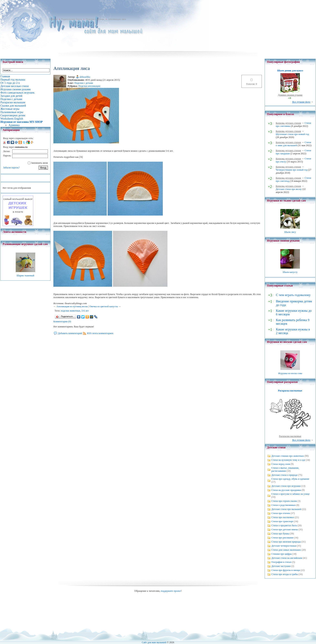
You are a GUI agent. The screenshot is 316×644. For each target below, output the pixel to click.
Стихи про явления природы (286, 542)
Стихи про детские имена (285, 530)
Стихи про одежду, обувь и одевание (290, 479)
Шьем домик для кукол (290, 71)
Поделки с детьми (95, 19)
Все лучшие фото (301, 102)
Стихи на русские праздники (286, 490)
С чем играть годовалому (293, 295)
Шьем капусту (290, 272)
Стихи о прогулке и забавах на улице (291, 494)
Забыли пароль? (11, 168)
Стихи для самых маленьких (286, 550)
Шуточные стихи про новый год (292, 134)
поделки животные (70, 311)
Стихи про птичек (281, 513)
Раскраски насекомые (290, 436)
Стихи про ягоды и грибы (285, 574)
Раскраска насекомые (290, 391)
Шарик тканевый (25, 276)
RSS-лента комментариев (100, 333)
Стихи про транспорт (282, 521)
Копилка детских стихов (288, 123)
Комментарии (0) (62, 321)
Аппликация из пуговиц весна (72, 306)
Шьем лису (290, 232)
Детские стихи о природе (284, 475)
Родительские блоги (72, 19)
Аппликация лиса (117, 19)
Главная (53, 19)
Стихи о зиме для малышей (293, 144)
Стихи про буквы (280, 534)
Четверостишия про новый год (292, 170)
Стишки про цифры (282, 554)
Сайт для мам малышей (154, 642)
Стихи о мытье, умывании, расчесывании (285, 469)
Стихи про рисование (282, 538)
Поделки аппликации (89, 86)
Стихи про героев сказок (284, 501)
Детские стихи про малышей (286, 509)
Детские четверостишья (284, 546)
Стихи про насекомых (283, 517)
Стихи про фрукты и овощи (286, 570)
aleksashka (85, 77)
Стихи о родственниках (284, 505)
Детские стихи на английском (287, 558)
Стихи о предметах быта (284, 525)
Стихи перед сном (281, 464)
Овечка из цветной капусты (104, 306)
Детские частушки (281, 566)
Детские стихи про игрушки (286, 486)
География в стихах (281, 562)
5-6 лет (85, 311)
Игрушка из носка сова (290, 373)
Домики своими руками (290, 95)
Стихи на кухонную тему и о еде (288, 460)
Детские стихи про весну (289, 189)
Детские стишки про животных (288, 456)
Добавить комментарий (70, 333)
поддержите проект (171, 591)
